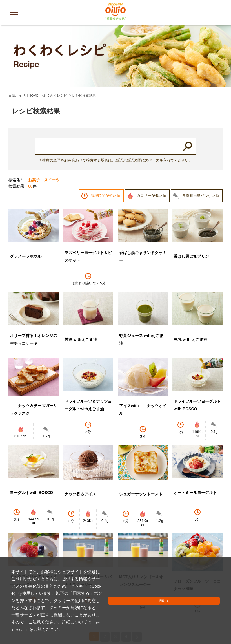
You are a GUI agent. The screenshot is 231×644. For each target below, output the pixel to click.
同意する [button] (206, 615)
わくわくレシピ (55, 39)
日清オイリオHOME (24, 39)
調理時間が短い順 (105, 139)
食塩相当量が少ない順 (201, 139)
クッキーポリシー (49, 629)
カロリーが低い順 (151, 139)
